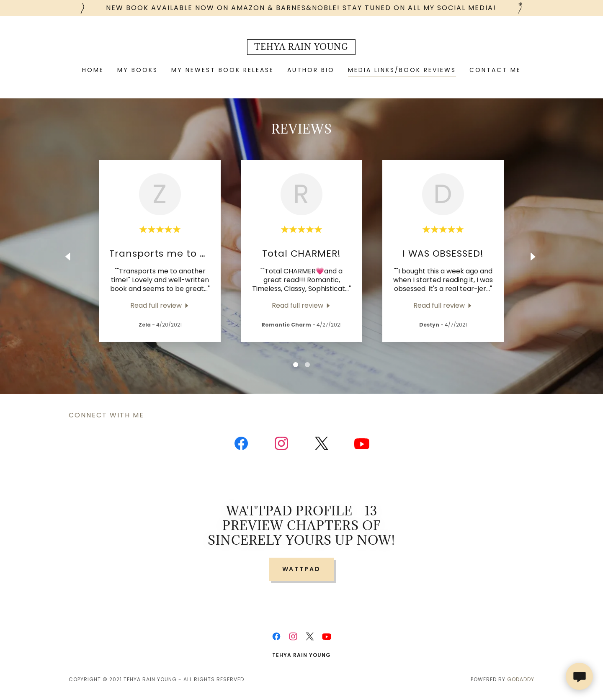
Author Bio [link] (311, 70)
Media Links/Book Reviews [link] (402, 70)
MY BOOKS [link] (138, 70)
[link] (301, 48)
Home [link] (93, 70)
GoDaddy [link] (521, 679)
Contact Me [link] (495, 70)
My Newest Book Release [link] (223, 70)
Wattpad (302, 569)
